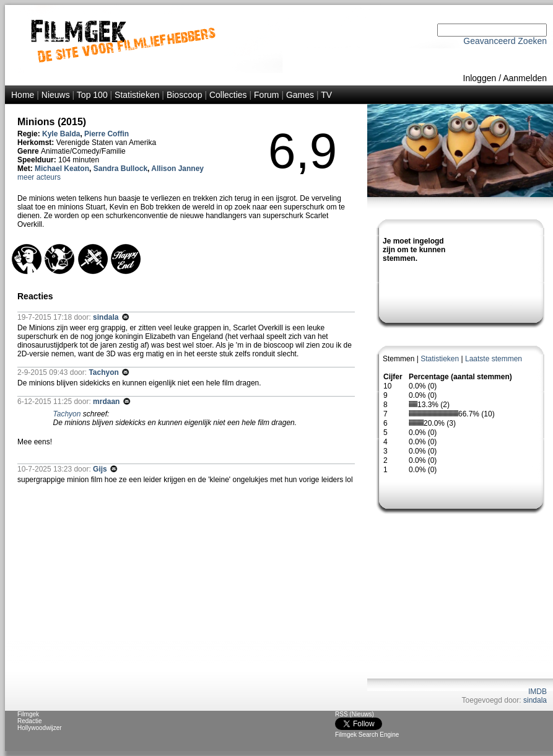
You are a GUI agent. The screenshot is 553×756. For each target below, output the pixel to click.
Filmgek (28, 714)
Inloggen (480, 78)
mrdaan (107, 402)
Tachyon (105, 372)
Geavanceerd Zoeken (505, 41)
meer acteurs (39, 177)
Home (23, 95)
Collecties (228, 95)
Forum (266, 95)
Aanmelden (525, 78)
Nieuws (56, 95)
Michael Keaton (62, 169)
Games (300, 95)
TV (326, 95)
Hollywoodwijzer (40, 728)
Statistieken (137, 95)
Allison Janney (177, 169)
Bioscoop (185, 95)
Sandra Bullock (120, 169)
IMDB (538, 692)
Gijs (101, 469)
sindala (535, 700)
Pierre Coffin (107, 134)
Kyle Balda (61, 134)
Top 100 (92, 95)
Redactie (29, 721)
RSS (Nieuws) (355, 714)
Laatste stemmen (494, 359)
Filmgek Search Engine (367, 735)
